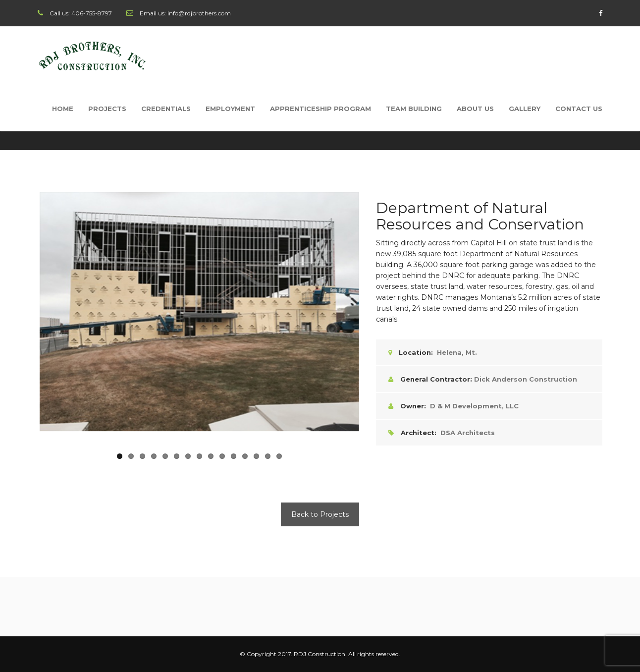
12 (245, 456)
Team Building (414, 109)
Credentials (166, 109)
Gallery (525, 109)
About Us (475, 109)
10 (222, 456)
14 (268, 456)
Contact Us (579, 109)
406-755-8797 (92, 13)
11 (234, 456)
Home (63, 109)
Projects (107, 109)
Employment (230, 109)
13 (256, 456)
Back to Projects (320, 514)
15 (279, 456)
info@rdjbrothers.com (199, 13)
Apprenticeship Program (320, 109)
